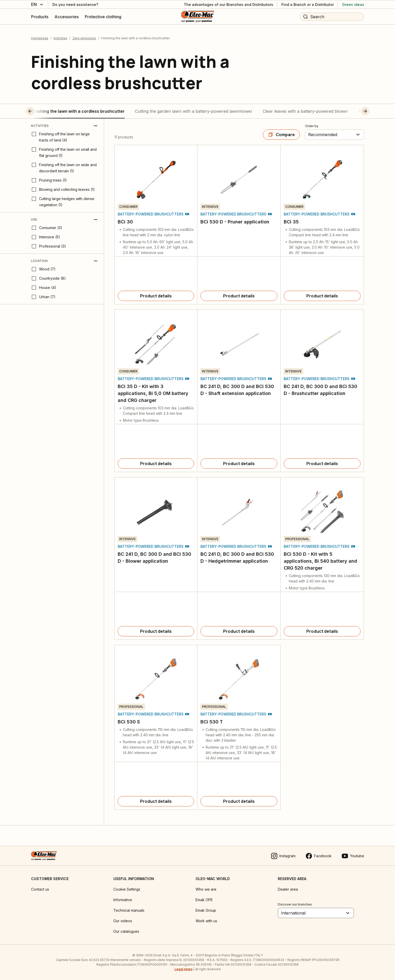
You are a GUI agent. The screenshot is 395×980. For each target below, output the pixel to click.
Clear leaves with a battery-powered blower (305, 111)
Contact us (40, 889)
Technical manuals (129, 910)
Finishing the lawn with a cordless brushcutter (78, 111)
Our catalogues (126, 931)
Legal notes (183, 969)
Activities (60, 38)
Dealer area (288, 889)
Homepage (40, 38)
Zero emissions (84, 38)
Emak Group (206, 910)
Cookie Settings (127, 889)
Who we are (206, 889)
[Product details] (156, 296)
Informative (123, 900)
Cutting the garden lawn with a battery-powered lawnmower (194, 111)
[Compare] (281, 135)
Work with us (206, 921)
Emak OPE (204, 900)
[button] (40, 111)
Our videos (123, 921)
